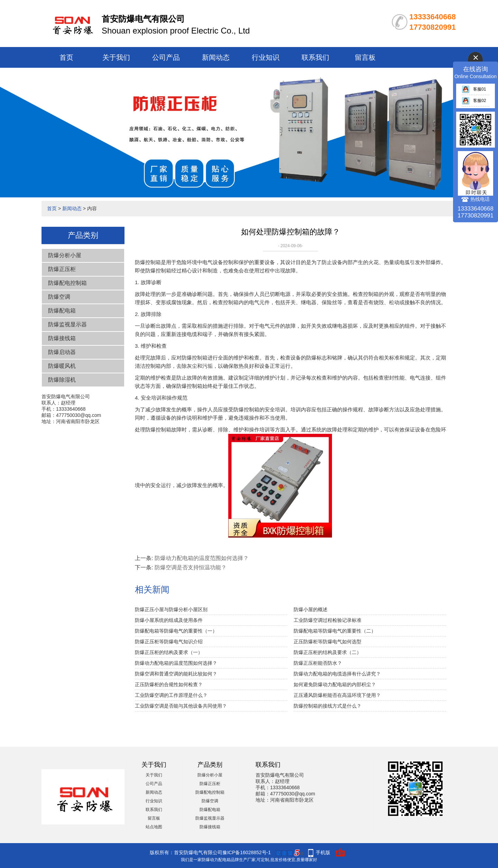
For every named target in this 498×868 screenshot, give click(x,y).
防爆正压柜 (62, 269)
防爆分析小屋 (65, 255)
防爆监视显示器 (67, 324)
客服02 (474, 101)
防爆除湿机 (62, 380)
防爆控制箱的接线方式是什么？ (328, 706)
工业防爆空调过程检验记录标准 (328, 620)
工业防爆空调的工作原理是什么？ (171, 695)
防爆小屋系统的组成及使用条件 (169, 620)
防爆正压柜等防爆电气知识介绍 (169, 642)
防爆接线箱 (62, 338)
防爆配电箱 (62, 311)
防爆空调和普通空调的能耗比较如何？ (176, 674)
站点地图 (154, 827)
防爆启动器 (62, 352)
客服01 (474, 89)
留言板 (365, 57)
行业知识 (266, 57)
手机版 (323, 852)
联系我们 (315, 57)
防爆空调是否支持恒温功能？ (191, 567)
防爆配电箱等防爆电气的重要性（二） (335, 631)
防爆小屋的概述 (311, 609)
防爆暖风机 (62, 366)
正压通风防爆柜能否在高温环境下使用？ (337, 695)
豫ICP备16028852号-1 (247, 852)
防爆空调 (59, 297)
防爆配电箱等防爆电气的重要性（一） (176, 631)
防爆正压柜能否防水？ (318, 663)
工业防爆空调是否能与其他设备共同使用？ (181, 706)
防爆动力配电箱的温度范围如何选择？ (202, 558)
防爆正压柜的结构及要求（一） (169, 652)
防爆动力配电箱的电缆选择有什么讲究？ (337, 674)
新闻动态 (216, 57)
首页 (66, 57)
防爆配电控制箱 (67, 283)
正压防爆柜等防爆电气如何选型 (328, 642)
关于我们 (116, 57)
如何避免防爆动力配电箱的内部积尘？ (335, 684)
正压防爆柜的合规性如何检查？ (169, 684)
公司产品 (166, 57)
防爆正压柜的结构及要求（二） (328, 652)
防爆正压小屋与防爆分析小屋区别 (171, 609)
